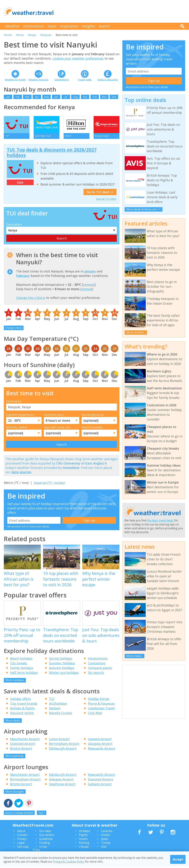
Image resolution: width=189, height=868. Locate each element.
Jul (66, 97)
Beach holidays (21, 660)
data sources (21, 473)
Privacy (22, 840)
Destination (14, 226)
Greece (105, 836)
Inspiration (69, 26)
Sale (20, 184)
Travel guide (85, 80)
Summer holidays (62, 664)
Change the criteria (31, 299)
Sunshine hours (54, 416)
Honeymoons (98, 660)
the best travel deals (160, 520)
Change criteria (14, 329)
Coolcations (97, 664)
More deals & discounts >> (144, 209)
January (90, 273)
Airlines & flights (22, 710)
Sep (85, 97)
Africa (20, 35)
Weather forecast (38, 80)
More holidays (15, 681)
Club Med (95, 714)
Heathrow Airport (62, 785)
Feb (18, 97)
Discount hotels (22, 714)
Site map (23, 848)
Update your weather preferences (78, 58)
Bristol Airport (21, 750)
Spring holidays (61, 660)
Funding (45, 844)
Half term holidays (24, 674)
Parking (84, 844)
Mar (27, 97)
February (23, 277)
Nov (104, 97)
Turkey (106, 844)
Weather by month (15, 80)
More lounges (15, 793)
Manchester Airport (25, 740)
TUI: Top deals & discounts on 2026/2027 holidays (52, 154)
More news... (135, 656)
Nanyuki (46, 35)
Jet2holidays (58, 705)
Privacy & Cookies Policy (69, 862)
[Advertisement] (122, 11)
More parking (14, 757)
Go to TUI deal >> (100, 193)
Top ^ (42, 814)
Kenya (32, 35)
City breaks (19, 664)
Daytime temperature (20, 416)
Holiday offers (20, 700)
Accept (178, 859)
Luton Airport (59, 740)
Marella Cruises (61, 714)
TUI (52, 700)
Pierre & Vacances (101, 705)
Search (104, 26)
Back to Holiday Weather (19, 814)
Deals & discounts (108, 80)
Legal (21, 844)
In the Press (40, 850)
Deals (52, 26)
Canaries (107, 832)
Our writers (47, 836)
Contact (22, 836)
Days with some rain (57, 429)
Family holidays (22, 669)
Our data (45, 832)
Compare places (100, 669)
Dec (114, 97)
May (47, 97)
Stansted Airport (23, 745)
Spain (105, 840)
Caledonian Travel (101, 710)
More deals (13, 722)
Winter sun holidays (64, 674)
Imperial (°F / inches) (49, 484)
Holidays (85, 832)
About (21, 832)
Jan (8, 97)
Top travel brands (24, 705)
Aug (75, 97)
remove (89, 286)
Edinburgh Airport (63, 750)
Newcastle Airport (102, 750)
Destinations (34, 26)
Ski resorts (96, 674)
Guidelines (46, 840)
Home (8, 35)
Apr (37, 97)
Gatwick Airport (100, 740)
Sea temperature (93, 416)
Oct (95, 97)
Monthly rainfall (17, 429)
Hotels (83, 840)
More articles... (136, 332)
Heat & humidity (92, 429)
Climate (84, 848)
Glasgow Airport (100, 745)
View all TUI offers (106, 200)
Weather (13, 26)
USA (104, 848)
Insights (88, 26)
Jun (56, 97)
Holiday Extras (99, 700)
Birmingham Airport (64, 745)
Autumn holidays (62, 669)
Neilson (55, 710)
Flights (83, 836)
